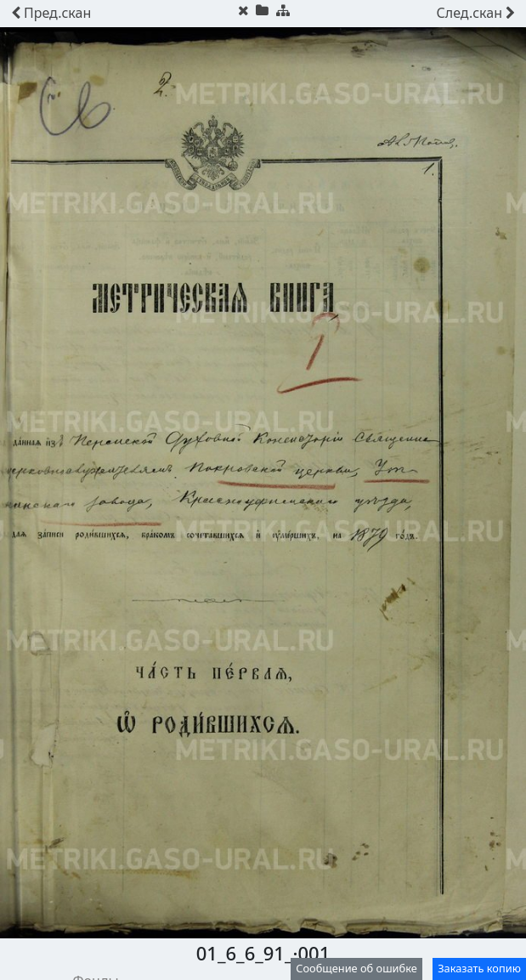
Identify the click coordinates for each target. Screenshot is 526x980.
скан (51, 13)
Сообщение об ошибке (356, 968)
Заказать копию (479, 968)
